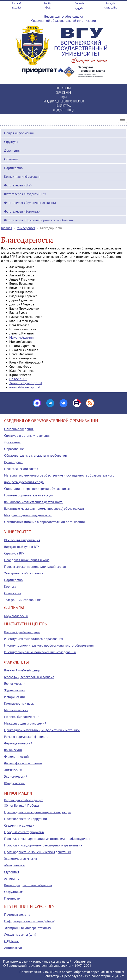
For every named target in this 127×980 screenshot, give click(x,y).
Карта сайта (110, 8)
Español (17, 8)
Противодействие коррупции (26, 819)
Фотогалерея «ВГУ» (18, 185)
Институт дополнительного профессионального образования (49, 645)
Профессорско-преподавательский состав (35, 567)
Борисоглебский (16, 616)
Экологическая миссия (21, 858)
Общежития (13, 593)
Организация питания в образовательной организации (44, 522)
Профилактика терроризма (24, 832)
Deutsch (79, 3)
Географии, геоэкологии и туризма (29, 677)
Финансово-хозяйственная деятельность (34, 502)
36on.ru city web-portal (26, 383)
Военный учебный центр (22, 632)
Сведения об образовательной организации (64, 21)
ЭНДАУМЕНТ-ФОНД (64, 110)
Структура (11, 142)
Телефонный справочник (22, 600)
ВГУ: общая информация (22, 540)
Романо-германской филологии (27, 737)
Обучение (11, 159)
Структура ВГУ (14, 553)
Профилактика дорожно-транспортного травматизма (43, 845)
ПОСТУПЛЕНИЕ (64, 88)
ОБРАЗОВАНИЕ (64, 92)
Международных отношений (25, 723)
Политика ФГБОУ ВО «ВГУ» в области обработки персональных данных (72, 972)
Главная (7, 228)
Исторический (14, 697)
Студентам (11, 872)
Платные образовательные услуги (29, 495)
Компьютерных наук (19, 703)
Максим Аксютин (22, 337)
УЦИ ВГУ (118, 976)
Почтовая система (17, 914)
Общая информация (19, 133)
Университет (26, 228)
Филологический (16, 756)
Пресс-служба (72, 976)
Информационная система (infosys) (30, 921)
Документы (12, 150)
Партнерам (12, 898)
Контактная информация (22, 176)
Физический (13, 750)
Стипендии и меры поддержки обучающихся (37, 489)
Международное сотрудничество (28, 515)
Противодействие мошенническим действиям (38, 852)
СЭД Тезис (11, 941)
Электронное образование (24, 573)
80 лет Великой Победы (22, 805)
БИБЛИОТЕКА (64, 105)
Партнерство (13, 168)
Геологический (15, 683)
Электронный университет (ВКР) (27, 928)
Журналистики (15, 690)
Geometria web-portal (25, 387)
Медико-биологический (22, 717)
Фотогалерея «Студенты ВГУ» (25, 194)
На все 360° (18, 379)
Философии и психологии (23, 763)
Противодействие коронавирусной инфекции (38, 812)
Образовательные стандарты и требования (35, 455)
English (48, 3)
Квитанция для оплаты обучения (28, 885)
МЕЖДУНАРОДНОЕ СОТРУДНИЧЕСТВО (64, 101)
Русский (17, 3)
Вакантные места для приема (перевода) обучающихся (44, 508)
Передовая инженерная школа (27, 560)
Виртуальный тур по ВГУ (22, 547)
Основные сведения (19, 429)
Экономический (16, 776)
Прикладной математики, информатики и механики (42, 730)
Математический (16, 710)
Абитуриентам (14, 865)
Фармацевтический (18, 743)
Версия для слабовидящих (64, 16)
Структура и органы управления (27, 435)
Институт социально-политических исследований (40, 652)
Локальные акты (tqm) (20, 934)
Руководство (13, 462)
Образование (14, 449)
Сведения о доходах (19, 825)
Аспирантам (13, 878)
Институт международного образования (34, 639)
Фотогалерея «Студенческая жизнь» (30, 203)
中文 (48, 8)
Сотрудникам (14, 892)
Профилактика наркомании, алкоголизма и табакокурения (47, 839)
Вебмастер (51, 976)
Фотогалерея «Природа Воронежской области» (39, 220)
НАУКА (64, 97)
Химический (13, 770)
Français (110, 3)
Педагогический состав (21, 469)
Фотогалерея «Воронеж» (22, 211)
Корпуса (10, 586)
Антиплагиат (13, 948)
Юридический (14, 783)
